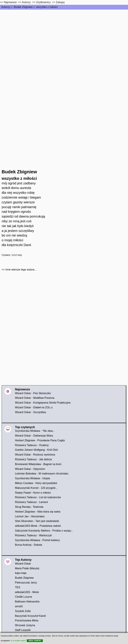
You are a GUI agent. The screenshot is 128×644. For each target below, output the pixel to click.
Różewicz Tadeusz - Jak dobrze (33, 459)
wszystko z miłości (47, 7)
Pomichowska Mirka (27, 620)
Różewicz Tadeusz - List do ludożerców (38, 497)
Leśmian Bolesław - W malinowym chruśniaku (42, 474)
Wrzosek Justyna (25, 625)
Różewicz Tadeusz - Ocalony (32, 445)
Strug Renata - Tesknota (29, 507)
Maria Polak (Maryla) (27, 568)
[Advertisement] (64, 34)
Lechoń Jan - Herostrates (30, 516)
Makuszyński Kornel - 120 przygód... (36, 488)
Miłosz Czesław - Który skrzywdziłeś (36, 483)
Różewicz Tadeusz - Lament (31, 502)
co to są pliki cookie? (18, 641)
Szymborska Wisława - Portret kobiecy (37, 540)
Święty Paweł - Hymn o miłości (33, 493)
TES (18, 587)
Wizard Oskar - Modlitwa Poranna (35, 398)
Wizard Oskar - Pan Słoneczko (33, 393)
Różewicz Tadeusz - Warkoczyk (33, 535)
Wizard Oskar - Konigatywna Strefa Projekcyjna (43, 403)
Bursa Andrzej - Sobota (29, 545)
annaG (19, 606)
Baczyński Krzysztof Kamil (30, 616)
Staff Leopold (23, 630)
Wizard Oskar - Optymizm (30, 469)
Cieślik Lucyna (23, 597)
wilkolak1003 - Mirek (27, 592)
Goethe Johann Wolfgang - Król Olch (36, 450)
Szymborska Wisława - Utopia (32, 478)
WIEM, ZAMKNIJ (35, 641)
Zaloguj (60, 2)
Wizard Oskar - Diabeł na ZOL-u (34, 407)
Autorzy (6, 7)
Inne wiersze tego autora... (21, 270)
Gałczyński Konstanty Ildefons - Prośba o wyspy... (44, 531)
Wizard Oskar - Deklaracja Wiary (34, 436)
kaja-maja (21, 573)
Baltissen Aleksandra (27, 602)
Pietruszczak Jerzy (26, 583)
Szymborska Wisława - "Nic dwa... (35, 431)
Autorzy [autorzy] (26, 2)
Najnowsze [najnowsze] (10, 2)
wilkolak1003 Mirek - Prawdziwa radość (38, 526)
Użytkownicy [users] (43, 2)
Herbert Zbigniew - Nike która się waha (38, 512)
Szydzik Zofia (23, 611)
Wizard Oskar (23, 564)
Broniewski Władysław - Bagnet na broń (38, 464)
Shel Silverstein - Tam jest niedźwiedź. (37, 521)
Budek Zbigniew (23, 7)
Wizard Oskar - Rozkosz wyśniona (35, 455)
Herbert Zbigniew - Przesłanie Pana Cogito (40, 440)
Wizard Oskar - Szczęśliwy (31, 412)
